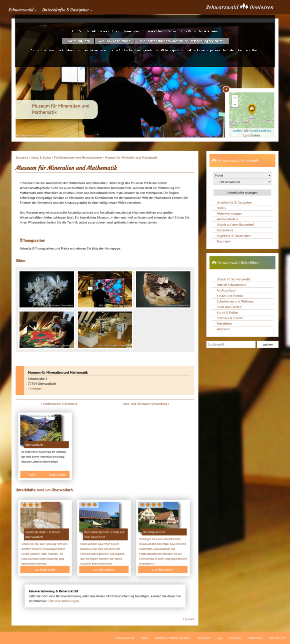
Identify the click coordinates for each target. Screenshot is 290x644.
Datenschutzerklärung (203, 31)
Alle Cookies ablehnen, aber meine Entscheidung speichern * (182, 41)
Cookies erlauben (78, 41)
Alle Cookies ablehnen (115, 41)
